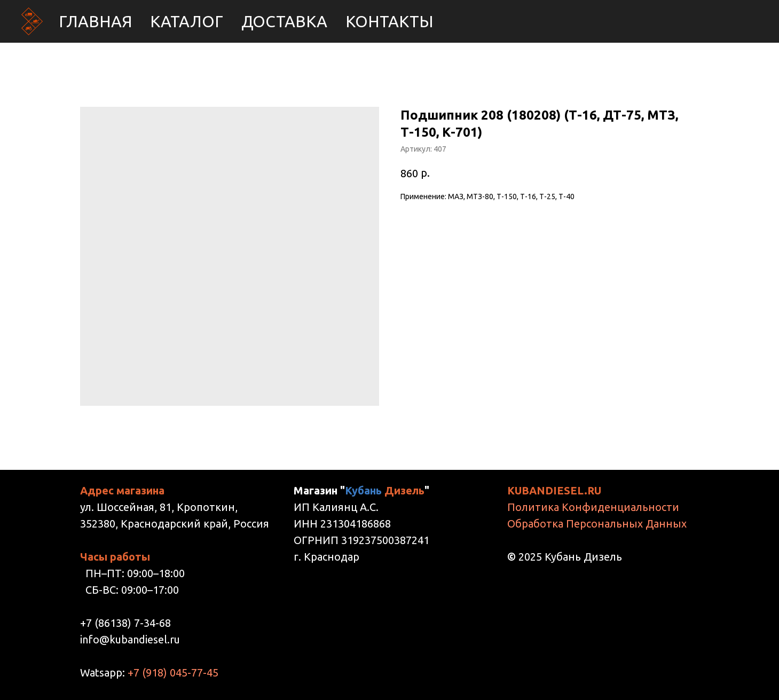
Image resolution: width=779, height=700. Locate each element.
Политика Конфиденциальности (593, 507)
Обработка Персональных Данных (597, 524)
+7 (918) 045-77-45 (173, 673)
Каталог (187, 21)
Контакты (389, 21)
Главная (95, 21)
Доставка (284, 21)
